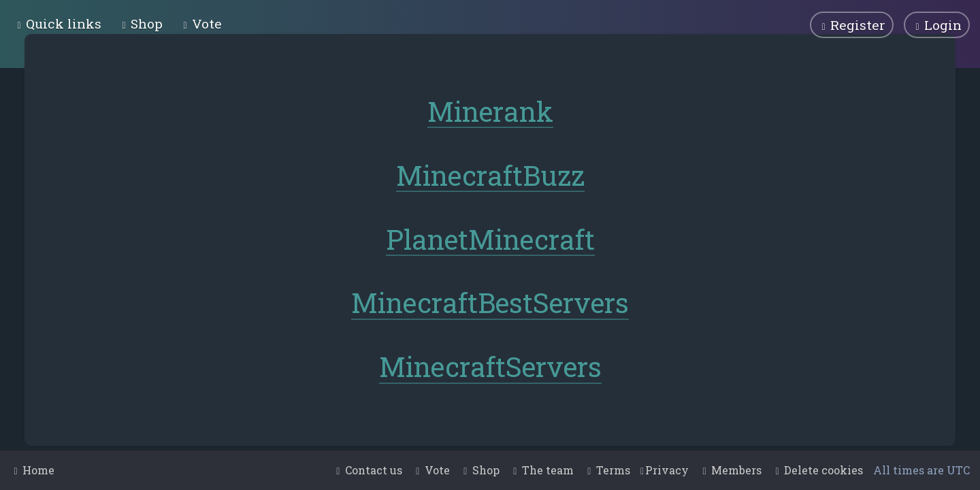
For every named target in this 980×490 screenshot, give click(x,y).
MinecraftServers (490, 366)
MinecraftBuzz (490, 175)
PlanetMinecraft (490, 238)
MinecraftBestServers (490, 302)
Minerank (490, 111)
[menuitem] (141, 23)
